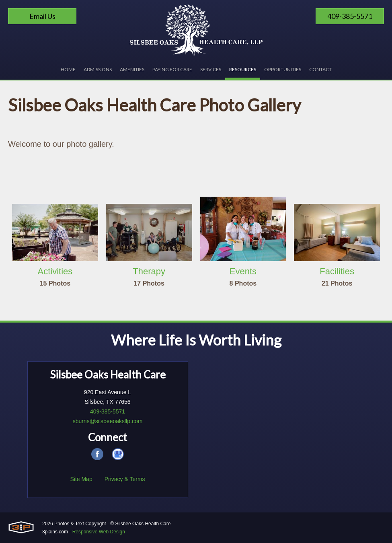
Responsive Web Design (99, 532)
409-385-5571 (350, 16)
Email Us (42, 16)
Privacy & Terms (125, 479)
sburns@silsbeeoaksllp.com (108, 421)
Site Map (81, 479)
